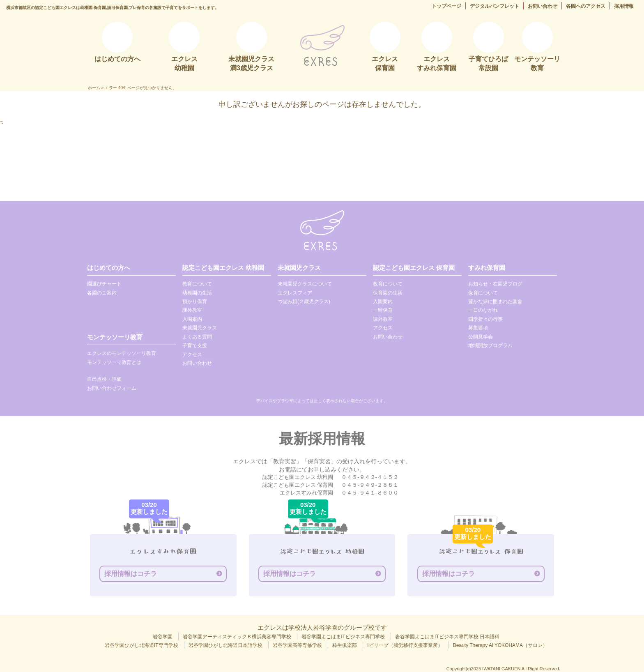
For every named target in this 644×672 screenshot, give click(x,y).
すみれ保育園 (487, 268)
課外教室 (192, 310)
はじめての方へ (109, 268)
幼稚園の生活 (197, 293)
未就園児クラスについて (305, 284)
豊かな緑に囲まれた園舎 (495, 301)
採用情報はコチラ (131, 574)
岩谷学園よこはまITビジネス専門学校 (343, 637)
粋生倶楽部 (345, 645)
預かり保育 (195, 301)
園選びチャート (104, 284)
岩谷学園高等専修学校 (297, 645)
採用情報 (624, 6)
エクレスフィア (295, 293)
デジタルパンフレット (494, 6)
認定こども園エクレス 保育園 (414, 268)
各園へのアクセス (586, 6)
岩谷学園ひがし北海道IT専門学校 (141, 645)
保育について (483, 293)
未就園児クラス (200, 328)
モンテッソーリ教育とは (114, 362)
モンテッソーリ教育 (115, 337)
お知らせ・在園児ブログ (495, 284)
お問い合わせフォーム (112, 388)
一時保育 (383, 310)
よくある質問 (197, 337)
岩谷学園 (163, 637)
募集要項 (478, 328)
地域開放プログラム (490, 345)
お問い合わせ (543, 6)
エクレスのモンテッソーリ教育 (122, 353)
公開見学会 (481, 337)
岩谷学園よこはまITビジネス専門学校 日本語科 (447, 637)
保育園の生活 (388, 293)
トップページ (446, 6)
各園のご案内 (102, 293)
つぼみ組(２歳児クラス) (304, 301)
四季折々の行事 (485, 319)
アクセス (192, 354)
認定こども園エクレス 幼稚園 (223, 268)
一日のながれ (483, 310)
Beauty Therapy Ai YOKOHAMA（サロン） (500, 645)
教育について (197, 284)
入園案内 (192, 319)
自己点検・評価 (104, 379)
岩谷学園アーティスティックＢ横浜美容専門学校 (237, 637)
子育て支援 (195, 345)
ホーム (94, 88)
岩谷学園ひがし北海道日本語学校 (225, 645)
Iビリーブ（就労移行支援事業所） (405, 645)
